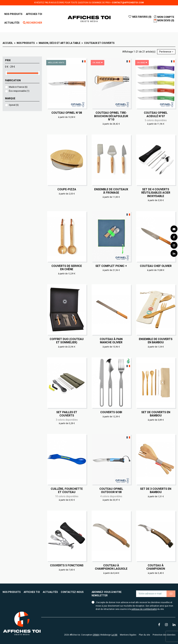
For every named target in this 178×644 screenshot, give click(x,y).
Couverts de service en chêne (67, 268)
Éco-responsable (19, 91)
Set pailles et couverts (67, 414)
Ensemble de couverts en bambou (156, 341)
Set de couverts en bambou (156, 414)
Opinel (14, 105)
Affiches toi (32, 592)
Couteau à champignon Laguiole (111, 567)
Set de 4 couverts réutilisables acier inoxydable (156, 193)
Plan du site (144, 635)
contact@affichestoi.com (128, 3)
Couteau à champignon (156, 567)
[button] (34, 14)
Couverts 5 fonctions (67, 565)
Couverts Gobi (111, 412)
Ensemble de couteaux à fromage (111, 191)
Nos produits (12, 592)
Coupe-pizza (67, 189)
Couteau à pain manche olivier (111, 341)
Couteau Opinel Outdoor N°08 (111, 490)
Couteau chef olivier (156, 266)
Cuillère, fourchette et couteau (67, 490)
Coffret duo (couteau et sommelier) (67, 341)
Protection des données (164, 635)
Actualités (50, 592)
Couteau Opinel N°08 (67, 113)
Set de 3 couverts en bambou (156, 490)
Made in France (18, 87)
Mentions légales (128, 635)
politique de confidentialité (144, 609)
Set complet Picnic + (111, 266)
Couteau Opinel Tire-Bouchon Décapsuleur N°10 (111, 116)
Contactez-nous (72, 592)
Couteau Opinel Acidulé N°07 (156, 114)
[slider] (6, 73)
